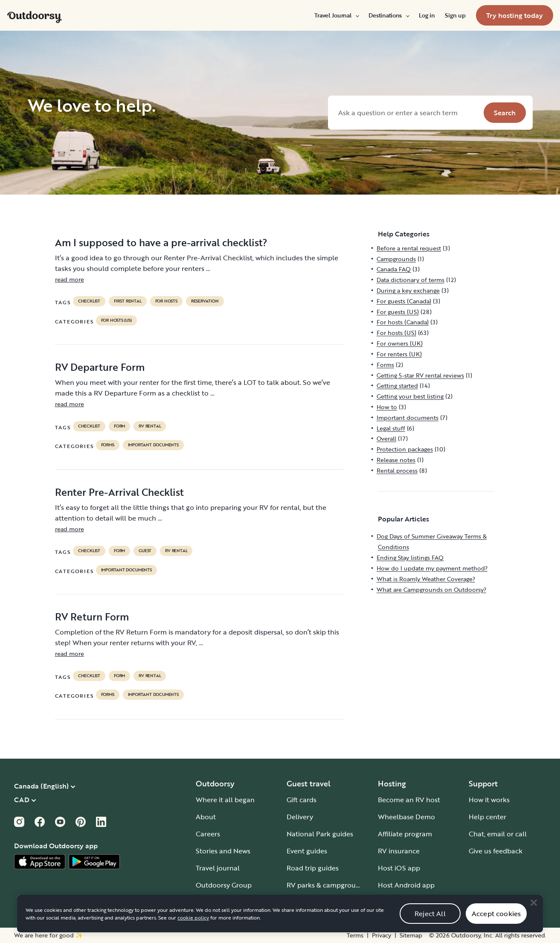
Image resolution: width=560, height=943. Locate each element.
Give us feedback (496, 851)
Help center (487, 817)
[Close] (534, 912)
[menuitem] (336, 15)
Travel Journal (336, 15)
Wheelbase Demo (406, 817)
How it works (489, 800)
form (119, 426)
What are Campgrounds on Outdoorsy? (431, 589)
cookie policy (193, 927)
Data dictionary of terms (411, 280)
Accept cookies (496, 923)
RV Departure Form (100, 367)
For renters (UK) (399, 354)
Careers (208, 834)
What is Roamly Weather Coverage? (426, 579)
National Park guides (320, 834)
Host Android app (406, 885)
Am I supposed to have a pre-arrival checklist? (161, 242)
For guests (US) (398, 312)
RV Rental (150, 426)
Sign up (455, 15)
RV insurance (399, 851)
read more (70, 279)
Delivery (300, 817)
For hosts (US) (116, 320)
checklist (89, 301)
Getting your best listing (410, 396)
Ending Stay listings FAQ (410, 557)
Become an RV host (409, 800)
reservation (205, 301)
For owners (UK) (400, 343)
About (206, 817)
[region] (280, 923)
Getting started (397, 386)
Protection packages (405, 449)
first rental (128, 301)
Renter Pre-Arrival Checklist (119, 492)
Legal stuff (391, 428)
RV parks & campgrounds (327, 885)
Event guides (307, 851)
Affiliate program (405, 834)
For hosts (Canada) (403, 322)
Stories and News (223, 851)
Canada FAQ (394, 269)
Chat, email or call (498, 834)
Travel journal (218, 868)
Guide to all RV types (320, 902)
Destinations (389, 15)
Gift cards (302, 800)
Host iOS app (399, 868)
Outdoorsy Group (224, 885)
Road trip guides (313, 868)
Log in (427, 15)
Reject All (430, 923)
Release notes (396, 460)
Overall (386, 438)
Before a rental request (409, 248)
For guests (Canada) (404, 301)
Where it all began (225, 800)
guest (145, 551)
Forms (108, 445)
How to (387, 407)
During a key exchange (408, 290)
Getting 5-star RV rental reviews (420, 375)
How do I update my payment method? (432, 568)
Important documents (153, 445)
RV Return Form (92, 617)
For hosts (166, 301)
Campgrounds (396, 259)
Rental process (397, 470)
